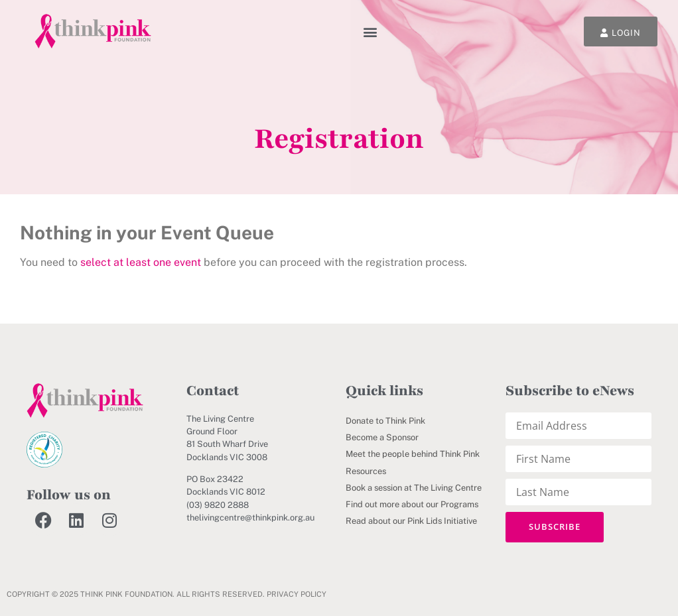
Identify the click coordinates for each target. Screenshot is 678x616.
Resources (366, 471)
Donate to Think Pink (385, 421)
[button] (371, 31)
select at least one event (141, 262)
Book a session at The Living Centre (414, 488)
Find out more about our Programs (412, 504)
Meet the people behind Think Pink (413, 454)
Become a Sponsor (382, 437)
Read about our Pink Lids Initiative (411, 521)
